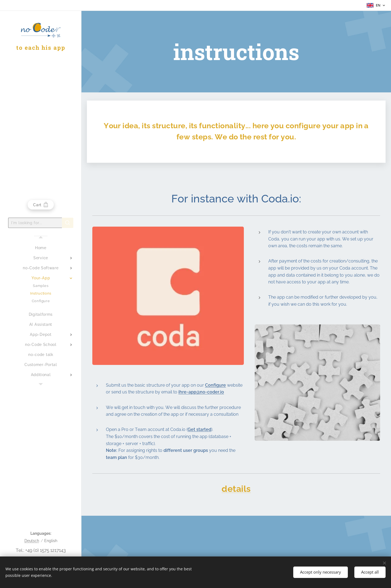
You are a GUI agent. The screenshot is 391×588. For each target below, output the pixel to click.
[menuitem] (41, 248)
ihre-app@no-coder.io (201, 392)
